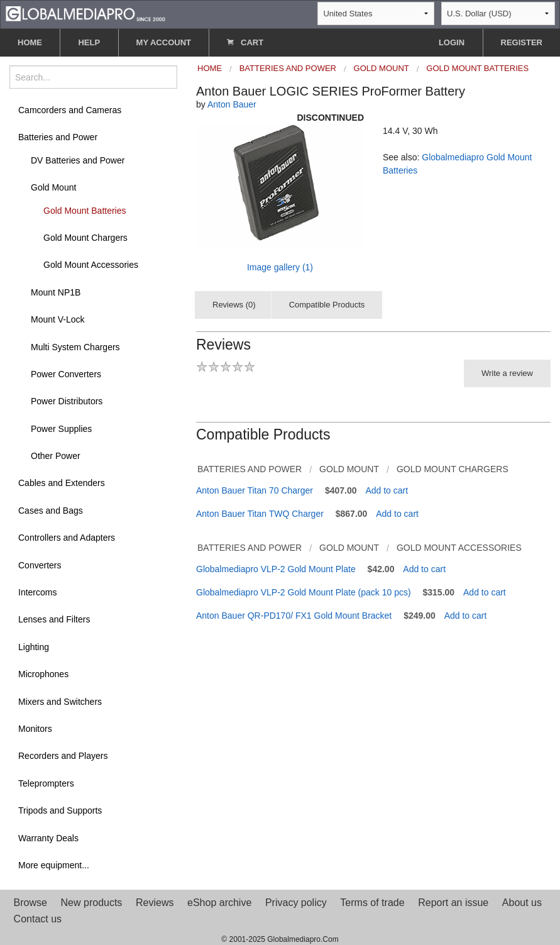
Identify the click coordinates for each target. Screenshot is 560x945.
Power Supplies (61, 429)
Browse (30, 903)
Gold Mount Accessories (91, 265)
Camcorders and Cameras (70, 110)
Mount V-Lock (58, 319)
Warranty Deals (48, 838)
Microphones (43, 674)
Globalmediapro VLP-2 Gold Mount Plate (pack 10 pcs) (304, 592)
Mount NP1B (56, 292)
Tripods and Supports (60, 810)
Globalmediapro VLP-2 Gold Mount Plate (276, 569)
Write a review (507, 373)
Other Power (56, 456)
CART (245, 42)
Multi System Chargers (75, 347)
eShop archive (219, 903)
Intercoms (37, 592)
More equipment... (54, 865)
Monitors (35, 729)
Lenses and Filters (54, 619)
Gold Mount (53, 187)
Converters (40, 565)
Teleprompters (46, 783)
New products (92, 903)
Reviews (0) (234, 305)
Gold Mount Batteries (85, 211)
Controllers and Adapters (67, 538)
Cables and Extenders (62, 483)
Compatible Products (327, 305)
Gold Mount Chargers (85, 238)
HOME (30, 42)
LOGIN (452, 42)
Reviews (155, 903)
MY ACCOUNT (164, 42)
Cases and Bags (51, 511)
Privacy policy (296, 903)
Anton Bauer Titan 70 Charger (255, 490)
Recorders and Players (63, 756)
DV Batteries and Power (78, 160)
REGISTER (522, 42)
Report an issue (453, 903)
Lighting (34, 647)
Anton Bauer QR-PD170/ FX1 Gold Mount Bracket (294, 616)
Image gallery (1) (280, 267)
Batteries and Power (58, 137)
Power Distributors (67, 401)
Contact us (38, 919)
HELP (89, 42)
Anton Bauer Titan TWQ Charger (260, 514)
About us (522, 903)
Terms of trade (372, 903)
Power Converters (66, 374)
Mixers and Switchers (60, 702)
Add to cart (387, 490)
